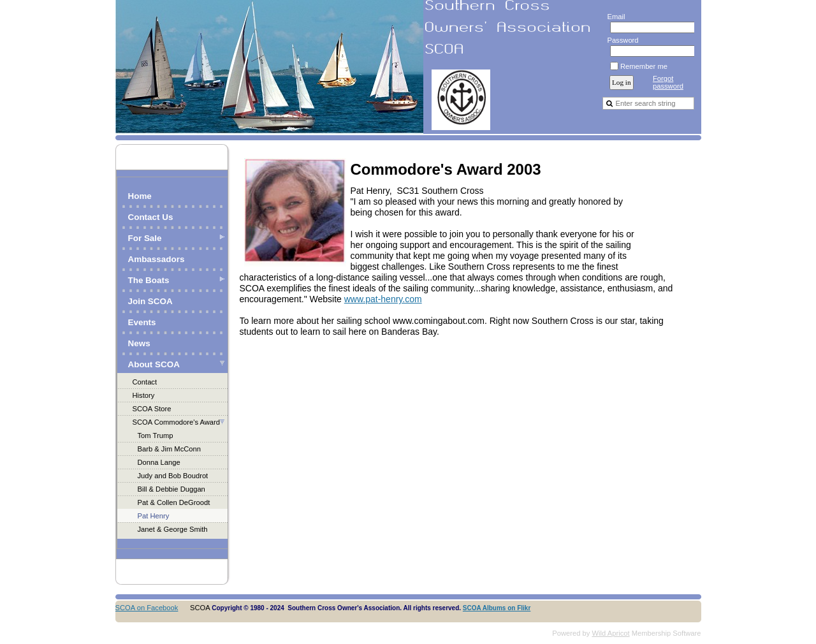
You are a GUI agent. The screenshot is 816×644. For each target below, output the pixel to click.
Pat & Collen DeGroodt (174, 502)
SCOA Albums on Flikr (497, 608)
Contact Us (151, 217)
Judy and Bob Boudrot (173, 476)
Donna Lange (159, 462)
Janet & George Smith (173, 529)
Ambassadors (157, 259)
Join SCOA (150, 301)
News (139, 343)
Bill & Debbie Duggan (171, 489)
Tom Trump (156, 435)
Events (142, 322)
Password (621, 40)
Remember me (644, 66)
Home (140, 196)
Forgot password (668, 82)
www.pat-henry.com (383, 299)
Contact (145, 382)
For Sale (145, 238)
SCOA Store (152, 409)
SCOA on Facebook (147, 608)
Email (614, 17)
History (144, 395)
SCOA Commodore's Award (176, 422)
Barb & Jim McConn (169, 449)
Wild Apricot (611, 633)
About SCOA (154, 364)
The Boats (149, 280)
